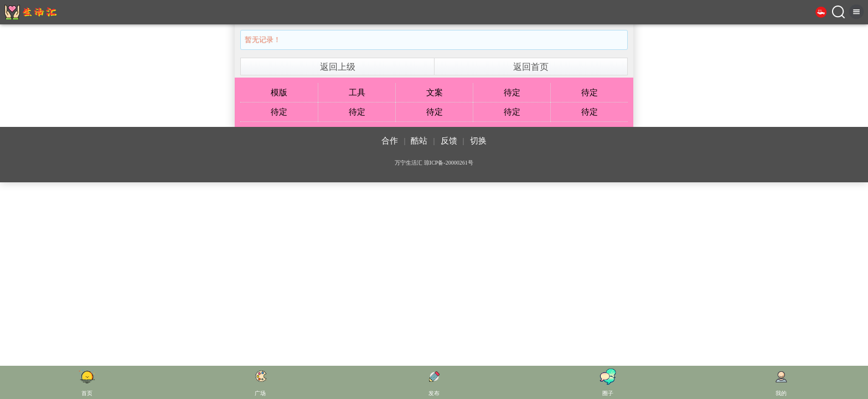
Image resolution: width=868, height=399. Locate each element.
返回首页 (531, 67)
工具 (357, 93)
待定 (512, 93)
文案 (435, 93)
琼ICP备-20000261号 (449, 163)
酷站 (419, 141)
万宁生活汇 (409, 163)
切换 (478, 141)
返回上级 (338, 67)
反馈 (449, 141)
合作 (390, 141)
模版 (279, 93)
